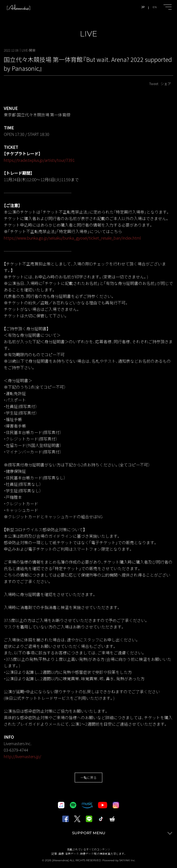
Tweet (154, 84)
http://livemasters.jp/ (22, 756)
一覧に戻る (88, 777)
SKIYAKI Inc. (127, 860)
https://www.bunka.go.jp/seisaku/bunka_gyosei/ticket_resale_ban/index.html (72, 238)
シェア (166, 84)
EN (155, 7)
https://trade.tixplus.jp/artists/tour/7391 (39, 160)
